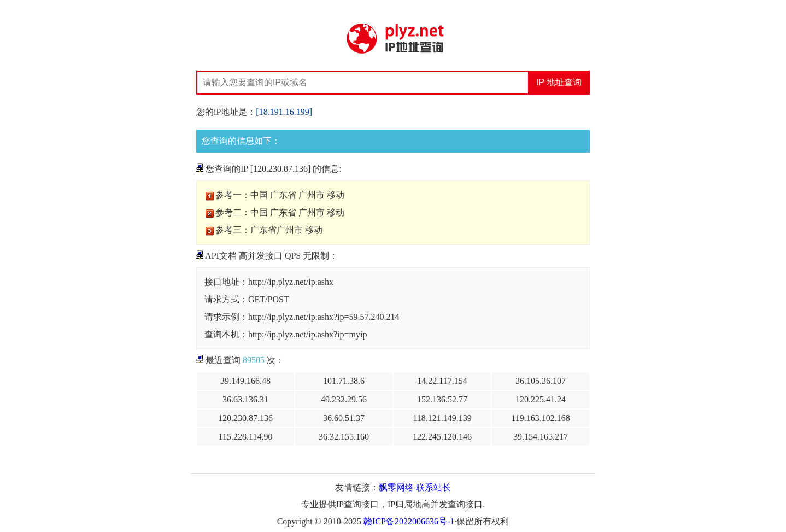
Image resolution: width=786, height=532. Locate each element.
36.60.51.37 (344, 418)
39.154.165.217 (541, 437)
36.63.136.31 (245, 399)
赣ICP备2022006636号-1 (409, 521)
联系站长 (433, 487)
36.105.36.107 (541, 381)
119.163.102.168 (540, 418)
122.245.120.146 (442, 437)
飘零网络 (396, 487)
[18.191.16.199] (284, 112)
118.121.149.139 (442, 418)
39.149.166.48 (245, 381)
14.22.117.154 (442, 381)
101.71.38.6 (344, 381)
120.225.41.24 (541, 399)
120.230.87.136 (245, 418)
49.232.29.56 (344, 399)
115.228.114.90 (246, 437)
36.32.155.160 (344, 437)
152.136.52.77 (442, 399)
